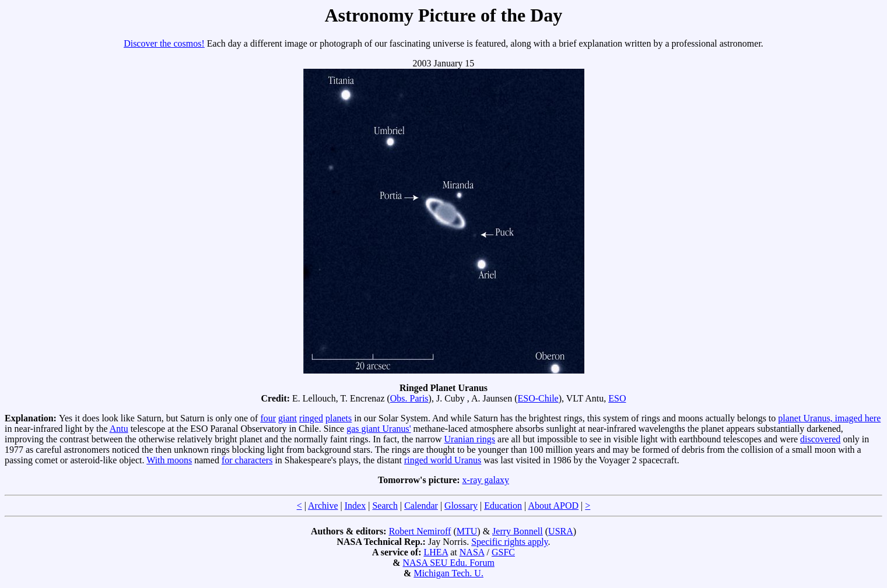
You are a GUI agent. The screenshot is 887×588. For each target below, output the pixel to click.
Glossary (461, 506)
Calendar (421, 506)
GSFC (503, 552)
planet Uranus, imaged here (829, 418)
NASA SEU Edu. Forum (448, 563)
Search (385, 506)
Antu (119, 429)
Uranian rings (470, 439)
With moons (169, 460)
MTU (467, 531)
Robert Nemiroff (420, 531)
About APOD (553, 506)
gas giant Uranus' (378, 429)
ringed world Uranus (443, 460)
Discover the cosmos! (164, 43)
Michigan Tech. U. (448, 573)
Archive (323, 506)
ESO (617, 398)
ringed (311, 418)
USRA (561, 531)
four (268, 418)
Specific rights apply (509, 542)
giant (288, 418)
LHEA (436, 552)
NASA (472, 552)
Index (355, 506)
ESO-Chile (538, 398)
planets (339, 418)
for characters (247, 460)
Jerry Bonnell (518, 531)
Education (503, 506)
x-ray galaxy (486, 480)
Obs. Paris (409, 398)
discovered (820, 439)
